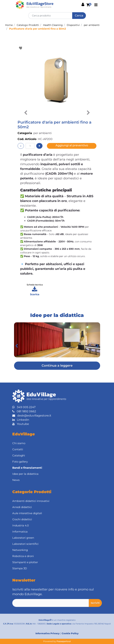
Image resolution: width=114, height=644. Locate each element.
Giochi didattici (22, 519)
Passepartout (64, 641)
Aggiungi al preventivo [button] (72, 145)
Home (9, 25)
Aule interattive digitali (27, 513)
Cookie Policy (70, 633)
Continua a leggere (57, 366)
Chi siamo (19, 443)
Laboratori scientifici (25, 544)
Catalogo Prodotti (28, 25)
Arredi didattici (22, 507)
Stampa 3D (20, 568)
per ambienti (92, 25)
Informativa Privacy (48, 633)
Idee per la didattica (25, 474)
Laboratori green (23, 538)
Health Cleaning (53, 25)
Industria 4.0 (21, 525)
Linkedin (21, 420)
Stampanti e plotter (25, 562)
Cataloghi (19, 455)
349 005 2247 (24, 407)
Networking (20, 550)
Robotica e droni (23, 556)
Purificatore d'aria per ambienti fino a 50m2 (38, 29)
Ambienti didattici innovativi (31, 501)
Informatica (20, 532)
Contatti (18, 449)
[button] (79, 16)
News (16, 480)
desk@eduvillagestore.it (32, 416)
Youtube (21, 424)
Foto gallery (20, 462)
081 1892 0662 (24, 411)
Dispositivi (73, 25)
